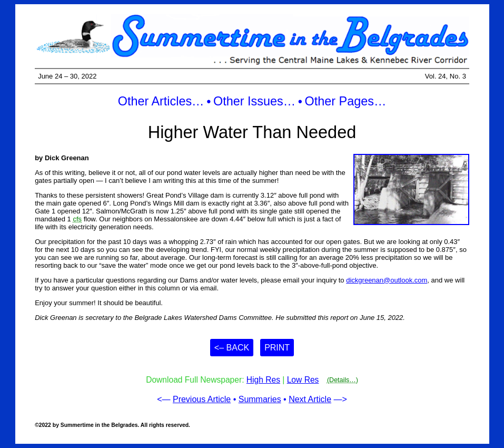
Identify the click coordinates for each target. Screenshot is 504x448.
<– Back (232, 348)
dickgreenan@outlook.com (387, 280)
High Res (263, 380)
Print (277, 348)
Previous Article (202, 399)
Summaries (260, 399)
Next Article (310, 399)
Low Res (303, 380)
